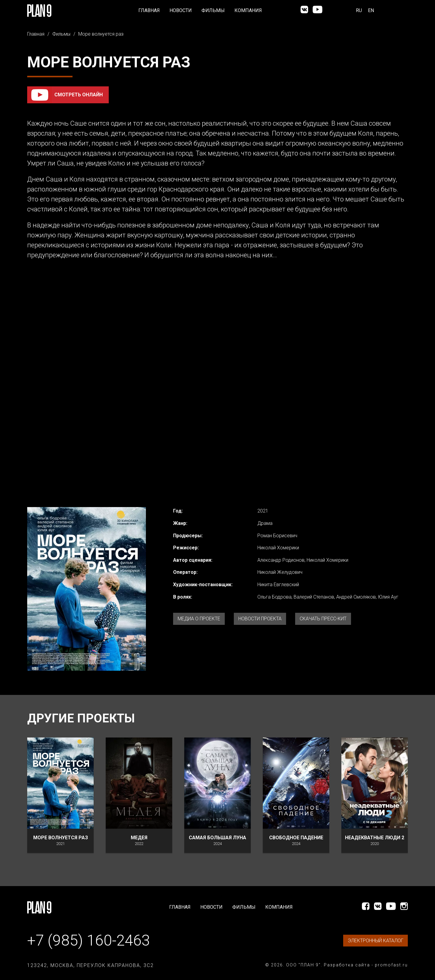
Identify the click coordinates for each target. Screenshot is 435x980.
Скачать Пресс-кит (323, 619)
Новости (181, 10)
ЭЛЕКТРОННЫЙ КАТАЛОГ (375, 941)
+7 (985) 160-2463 (89, 940)
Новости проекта (260, 619)
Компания (248, 10)
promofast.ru (391, 965)
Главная (149, 10)
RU (359, 10)
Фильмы (213, 10)
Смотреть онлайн (79, 95)
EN (371, 10)
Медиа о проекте (199, 619)
